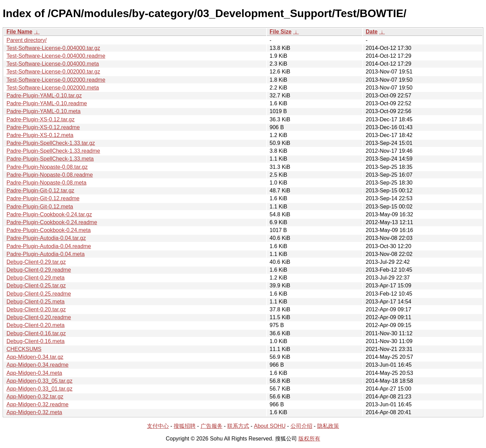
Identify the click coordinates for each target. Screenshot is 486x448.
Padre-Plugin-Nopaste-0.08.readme (50, 175)
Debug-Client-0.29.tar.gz (36, 262)
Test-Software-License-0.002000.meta (53, 88)
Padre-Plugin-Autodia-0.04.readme (49, 246)
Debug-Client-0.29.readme (39, 270)
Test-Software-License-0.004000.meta (53, 64)
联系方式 (238, 426)
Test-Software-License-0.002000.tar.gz (53, 72)
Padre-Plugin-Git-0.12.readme (43, 198)
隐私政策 (328, 426)
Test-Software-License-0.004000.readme (56, 56)
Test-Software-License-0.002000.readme (56, 80)
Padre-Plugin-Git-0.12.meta (40, 207)
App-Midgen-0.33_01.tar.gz (39, 389)
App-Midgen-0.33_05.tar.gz (39, 381)
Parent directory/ (26, 40)
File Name (19, 32)
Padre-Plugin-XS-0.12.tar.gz (40, 119)
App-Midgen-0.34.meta (34, 373)
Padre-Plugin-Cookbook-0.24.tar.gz (49, 214)
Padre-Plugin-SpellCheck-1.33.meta (50, 159)
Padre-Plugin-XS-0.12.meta (40, 135)
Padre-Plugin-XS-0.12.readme (43, 127)
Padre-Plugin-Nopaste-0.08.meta (46, 183)
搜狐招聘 (185, 426)
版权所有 (309, 439)
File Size (281, 32)
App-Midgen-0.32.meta (34, 412)
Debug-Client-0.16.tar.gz (36, 333)
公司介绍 (301, 426)
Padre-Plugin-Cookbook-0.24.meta (49, 230)
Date (372, 32)
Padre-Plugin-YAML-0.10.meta (44, 111)
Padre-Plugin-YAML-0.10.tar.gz (44, 96)
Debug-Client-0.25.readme (39, 294)
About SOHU (270, 426)
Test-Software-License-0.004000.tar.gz (53, 48)
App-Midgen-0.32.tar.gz (35, 397)
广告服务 (212, 426)
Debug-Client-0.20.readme (39, 317)
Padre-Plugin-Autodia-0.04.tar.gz (46, 238)
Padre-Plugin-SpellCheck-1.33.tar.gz (51, 143)
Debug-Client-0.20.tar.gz (36, 309)
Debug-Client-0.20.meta (36, 325)
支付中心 (158, 426)
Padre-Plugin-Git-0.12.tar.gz (40, 191)
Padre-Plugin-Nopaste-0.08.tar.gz (47, 167)
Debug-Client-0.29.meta (36, 278)
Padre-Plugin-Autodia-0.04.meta (46, 254)
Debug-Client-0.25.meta (36, 302)
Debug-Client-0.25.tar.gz (36, 286)
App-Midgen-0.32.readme (37, 404)
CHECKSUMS (24, 349)
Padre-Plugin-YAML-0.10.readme (47, 103)
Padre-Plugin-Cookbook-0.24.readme (52, 222)
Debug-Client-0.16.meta (36, 341)
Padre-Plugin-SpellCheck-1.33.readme (53, 151)
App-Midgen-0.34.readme (37, 365)
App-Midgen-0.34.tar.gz (35, 357)
